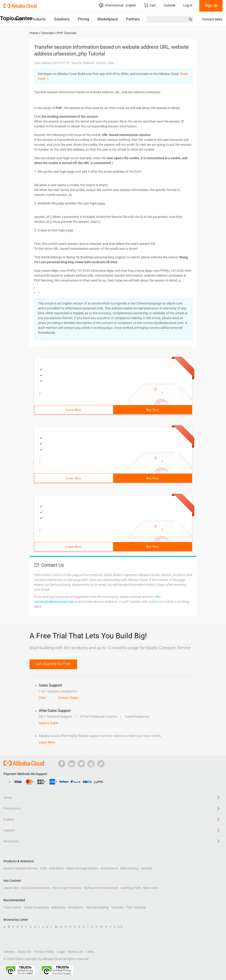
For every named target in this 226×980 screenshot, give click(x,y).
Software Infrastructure (101, 888)
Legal (61, 952)
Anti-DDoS (56, 868)
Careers (9, 952)
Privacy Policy (44, 952)
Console (170, 5)
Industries (58, 907)
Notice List (75, 952)
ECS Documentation (36, 888)
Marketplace (108, 19)
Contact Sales (212, 19)
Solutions (62, 19)
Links (90, 952)
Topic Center (12, 907)
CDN (43, 868)
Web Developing (97, 907)
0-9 (120, 927)
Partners (133, 19)
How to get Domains (67, 888)
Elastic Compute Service (21, 868)
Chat (42, 698)
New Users (151, 888)
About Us (24, 952)
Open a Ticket (49, 723)
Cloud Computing (36, 907)
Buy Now (152, 410)
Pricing (84, 19)
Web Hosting (129, 868)
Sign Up (211, 5)
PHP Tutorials (136, 907)
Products (38, 19)
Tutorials (117, 907)
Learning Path (131, 888)
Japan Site (11, 888)
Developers (76, 907)
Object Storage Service (82, 868)
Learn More (74, 410)
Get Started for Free (53, 664)
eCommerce (109, 868)
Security (147, 868)
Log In (188, 5)
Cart (150, 5)
